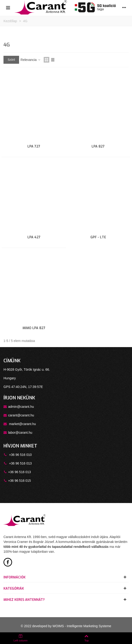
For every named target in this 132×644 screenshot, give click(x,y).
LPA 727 (34, 146)
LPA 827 (98, 146)
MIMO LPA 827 (34, 328)
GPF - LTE (98, 237)
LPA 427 (34, 237)
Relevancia (31, 60)
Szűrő (11, 60)
